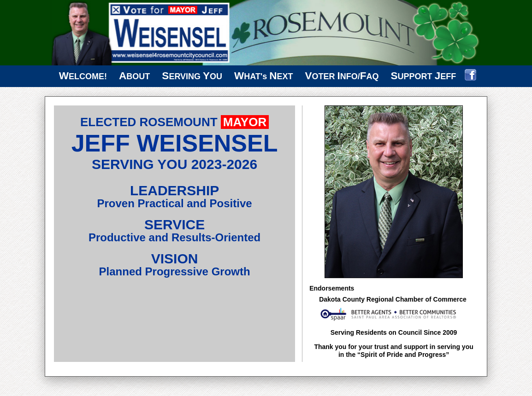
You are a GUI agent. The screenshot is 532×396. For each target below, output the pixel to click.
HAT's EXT (263, 76)
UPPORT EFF (424, 76)
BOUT (134, 76)
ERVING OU (192, 76)
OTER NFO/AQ (342, 76)
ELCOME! (83, 76)
